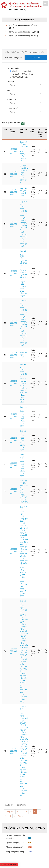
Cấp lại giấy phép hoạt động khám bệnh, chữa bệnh (23, 440)
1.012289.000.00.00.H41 (13, 551)
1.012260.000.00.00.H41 (13, 151)
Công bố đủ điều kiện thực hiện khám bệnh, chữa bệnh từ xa (24, 151)
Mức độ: (10, 90)
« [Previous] (18, 812)
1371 (30, 847)
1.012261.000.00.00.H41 (13, 174)
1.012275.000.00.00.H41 (13, 355)
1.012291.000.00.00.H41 (13, 751)
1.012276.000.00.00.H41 (13, 383)
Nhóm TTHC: (12, 99)
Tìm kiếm (36, 58)
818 (30, 843)
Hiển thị (7, 805)
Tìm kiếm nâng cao (13, 58)
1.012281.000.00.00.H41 (13, 491)
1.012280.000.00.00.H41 (13, 465)
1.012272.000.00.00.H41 (13, 273)
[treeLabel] (24, 31)
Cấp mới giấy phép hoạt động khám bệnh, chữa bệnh (23, 416)
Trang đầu (10, 812)
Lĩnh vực (10, 81)
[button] (23, 124)
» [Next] (15, 816)
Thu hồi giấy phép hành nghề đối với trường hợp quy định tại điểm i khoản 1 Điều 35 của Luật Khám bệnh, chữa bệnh (24, 383)
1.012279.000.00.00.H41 (13, 440)
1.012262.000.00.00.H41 (13, 192)
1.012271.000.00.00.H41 (13, 224)
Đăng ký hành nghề (23, 355)
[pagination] (14, 805)
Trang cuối (23, 816)
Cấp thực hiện (13, 68)
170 (30, 838)
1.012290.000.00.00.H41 (13, 651)
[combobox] (24, 85)
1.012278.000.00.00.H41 (13, 416)
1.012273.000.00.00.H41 (13, 323)
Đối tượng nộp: (13, 108)
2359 (30, 852)
